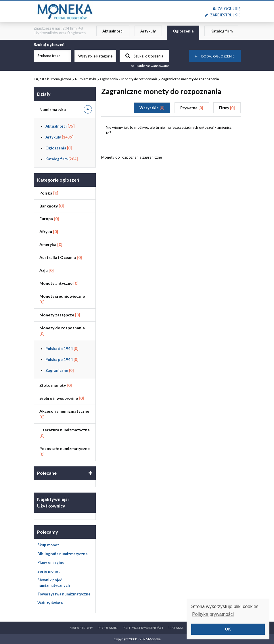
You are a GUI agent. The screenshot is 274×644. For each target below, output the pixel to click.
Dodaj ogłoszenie (215, 56)
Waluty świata (50, 603)
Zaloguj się (227, 9)
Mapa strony (81, 628)
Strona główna (61, 79)
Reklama (176, 628)
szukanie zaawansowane (150, 66)
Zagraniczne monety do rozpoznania (190, 79)
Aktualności (113, 31)
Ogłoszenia (183, 31)
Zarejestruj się (223, 15)
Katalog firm (222, 31)
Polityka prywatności (143, 628)
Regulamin (108, 628)
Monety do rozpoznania (139, 79)
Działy (44, 94)
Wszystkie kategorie (95, 56)
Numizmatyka (86, 79)
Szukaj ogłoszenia (144, 56)
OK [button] (228, 629)
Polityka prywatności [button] (213, 614)
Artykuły (148, 31)
